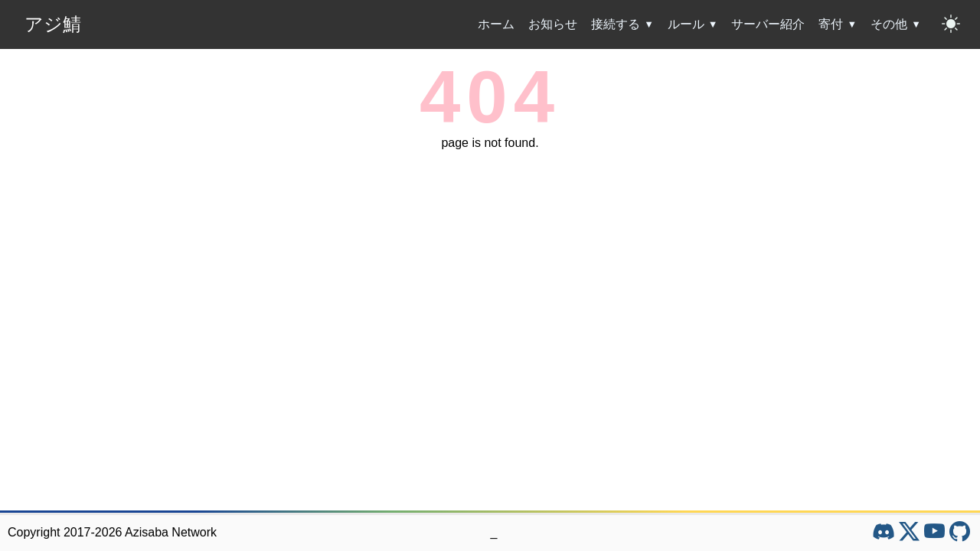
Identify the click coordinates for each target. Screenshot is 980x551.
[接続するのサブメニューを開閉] (651, 24)
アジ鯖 (53, 24)
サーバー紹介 (768, 24)
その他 (889, 24)
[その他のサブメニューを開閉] (918, 24)
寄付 (831, 24)
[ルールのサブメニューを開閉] (715, 24)
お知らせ (553, 24)
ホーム (496, 24)
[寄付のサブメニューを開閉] (854, 24)
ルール (686, 24)
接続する (616, 24)
